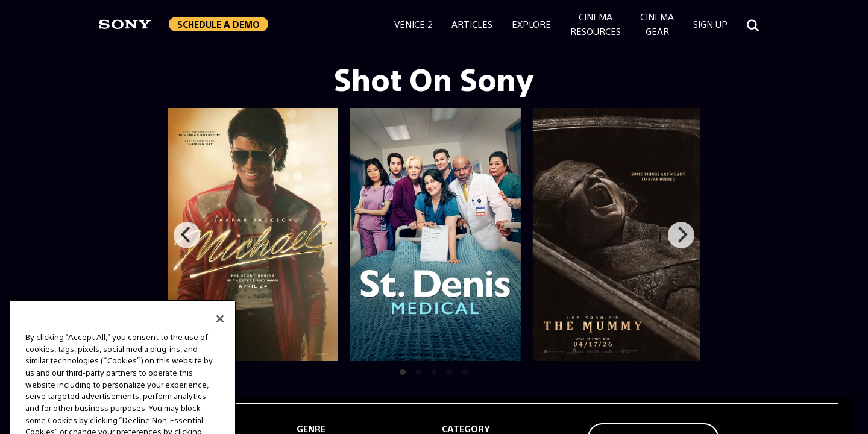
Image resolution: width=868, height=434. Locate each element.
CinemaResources (596, 24)
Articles (472, 24)
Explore (531, 24)
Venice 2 (413, 24)
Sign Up (710, 24)
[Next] (681, 235)
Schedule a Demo (219, 24)
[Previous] (187, 235)
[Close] (220, 331)
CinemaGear (657, 24)
